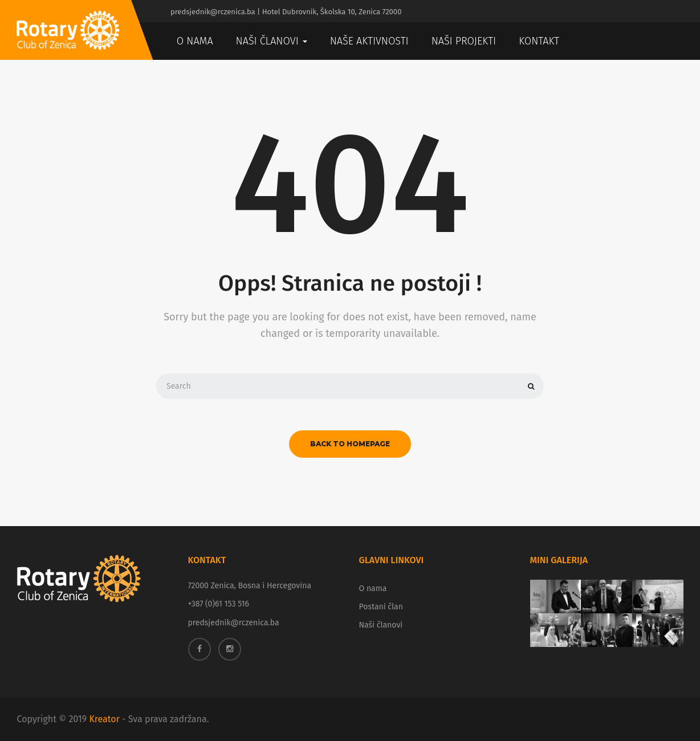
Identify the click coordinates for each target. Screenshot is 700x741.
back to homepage (350, 444)
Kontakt (539, 41)
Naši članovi (272, 41)
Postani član (381, 607)
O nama (195, 41)
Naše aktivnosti (369, 41)
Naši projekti (464, 41)
